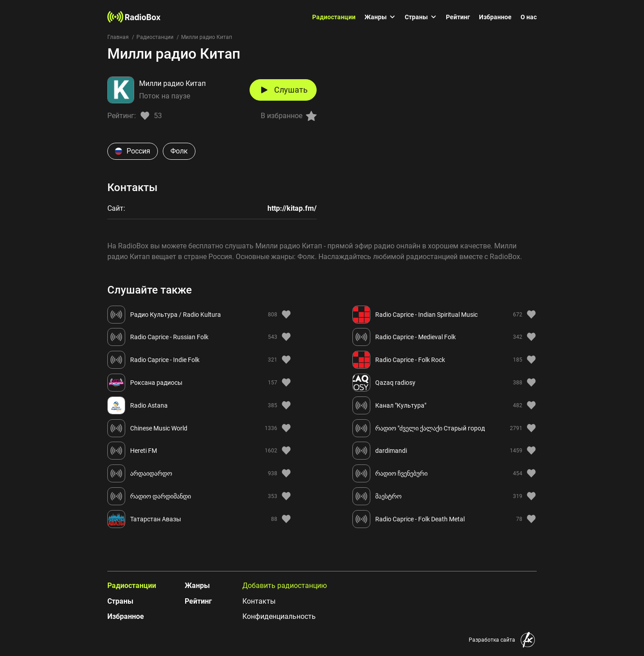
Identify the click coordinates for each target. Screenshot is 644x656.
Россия (133, 151)
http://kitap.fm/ (292, 208)
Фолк (179, 151)
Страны (421, 17)
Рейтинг (458, 17)
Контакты (259, 601)
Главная (118, 37)
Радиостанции (334, 17)
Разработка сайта (492, 640)
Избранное (495, 17)
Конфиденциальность (279, 616)
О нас (529, 17)
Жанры (380, 17)
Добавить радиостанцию (285, 586)
